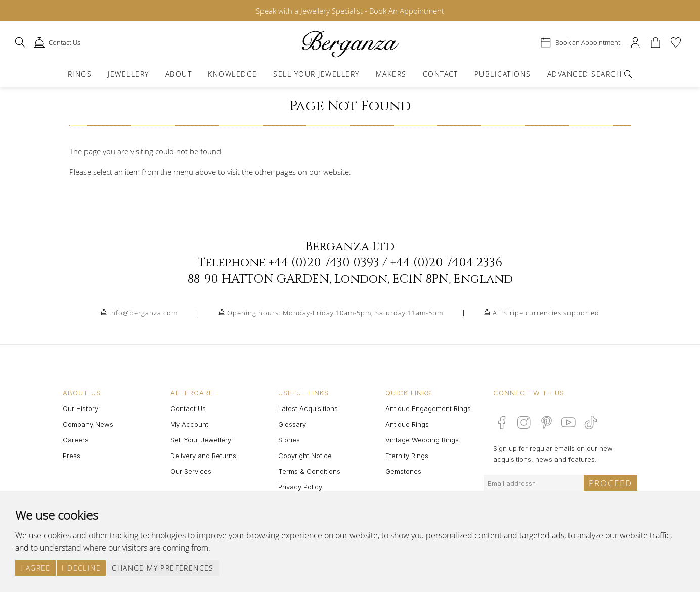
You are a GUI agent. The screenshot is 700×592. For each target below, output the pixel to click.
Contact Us (188, 408)
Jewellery (128, 74)
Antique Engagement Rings (428, 408)
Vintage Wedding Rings (422, 440)
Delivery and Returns (203, 456)
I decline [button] (81, 568)
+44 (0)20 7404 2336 (446, 263)
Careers (76, 440)
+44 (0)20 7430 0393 (324, 263)
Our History (80, 408)
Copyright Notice (305, 456)
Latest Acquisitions (308, 408)
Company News (88, 424)
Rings (80, 74)
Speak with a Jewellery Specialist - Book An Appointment (350, 11)
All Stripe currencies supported (546, 313)
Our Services (191, 471)
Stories (289, 440)
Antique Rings (407, 424)
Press (72, 456)
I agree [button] (35, 568)
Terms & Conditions (309, 471)
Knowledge (232, 74)
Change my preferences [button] (163, 568)
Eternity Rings (407, 456)
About (179, 74)
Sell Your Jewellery (316, 74)
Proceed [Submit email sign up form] (610, 483)
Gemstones (403, 471)
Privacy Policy (300, 487)
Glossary (292, 424)
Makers (391, 74)
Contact (441, 74)
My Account (189, 424)
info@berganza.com (143, 313)
